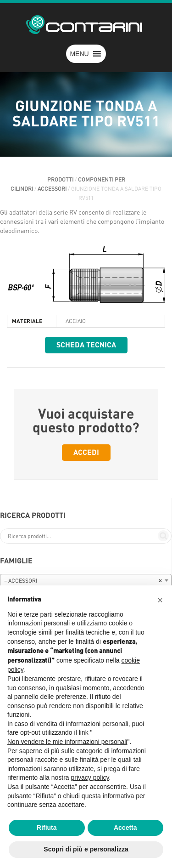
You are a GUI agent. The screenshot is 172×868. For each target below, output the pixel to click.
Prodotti (60, 180)
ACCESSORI (52, 189)
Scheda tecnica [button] (86, 345)
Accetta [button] (125, 828)
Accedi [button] (86, 453)
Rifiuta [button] (47, 828)
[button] (79, 54)
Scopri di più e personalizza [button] (86, 849)
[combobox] (86, 580)
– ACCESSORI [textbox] (83, 581)
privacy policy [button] (90, 777)
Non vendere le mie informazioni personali (67, 742)
